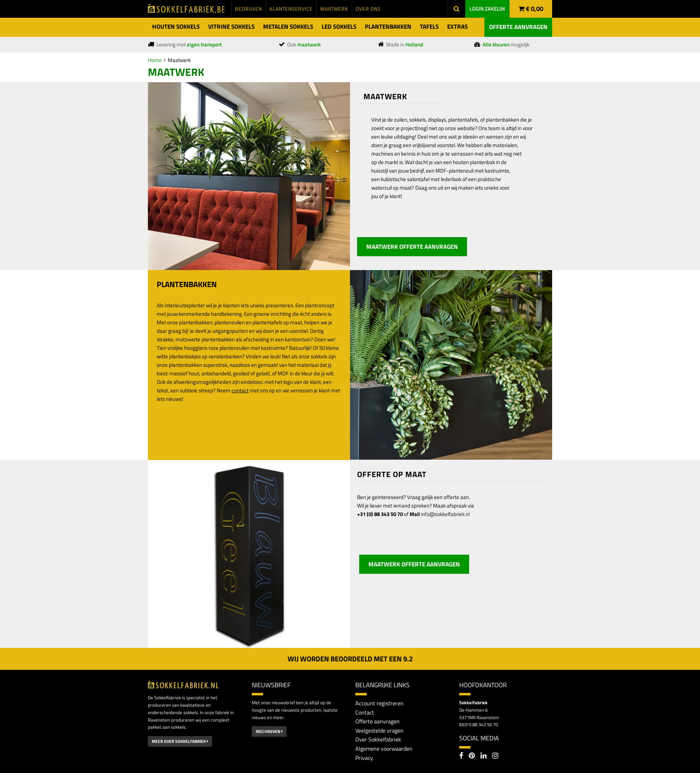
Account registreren (379, 703)
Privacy (364, 758)
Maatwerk (179, 60)
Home (155, 60)
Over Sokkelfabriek (378, 739)
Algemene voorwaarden (384, 749)
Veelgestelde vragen (379, 730)
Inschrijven (269, 731)
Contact (365, 712)
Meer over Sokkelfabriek (180, 741)
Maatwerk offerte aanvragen (412, 247)
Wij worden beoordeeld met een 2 (350, 659)
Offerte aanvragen (518, 27)
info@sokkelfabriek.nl (445, 514)
